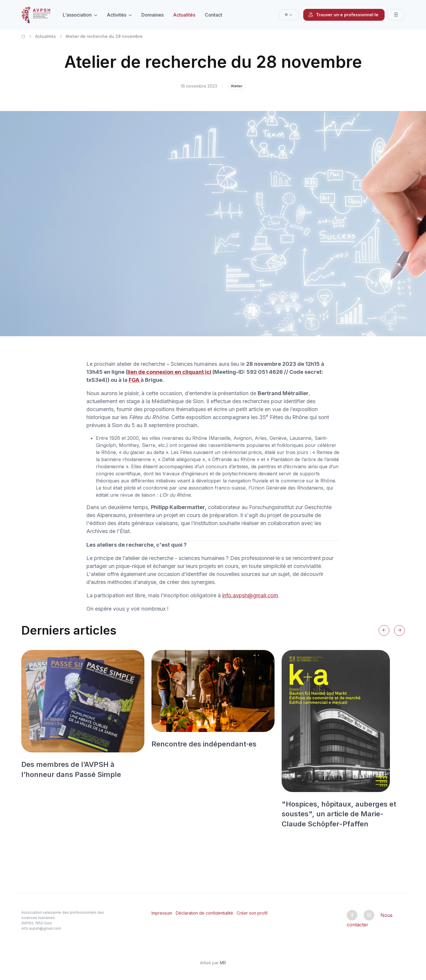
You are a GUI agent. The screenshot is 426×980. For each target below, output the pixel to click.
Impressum (162, 913)
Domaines (153, 15)
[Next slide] (399, 630)
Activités (117, 15)
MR (223, 963)
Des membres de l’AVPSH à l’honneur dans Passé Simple (71, 769)
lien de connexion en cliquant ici (169, 372)
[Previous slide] (384, 630)
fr (287, 15)
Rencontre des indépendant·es (204, 744)
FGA (135, 380)
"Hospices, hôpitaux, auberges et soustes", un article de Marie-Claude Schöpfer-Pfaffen (339, 814)
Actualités (184, 15)
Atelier (237, 86)
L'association (77, 15)
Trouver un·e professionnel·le (343, 15)
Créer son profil (252, 913)
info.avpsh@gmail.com (250, 595)
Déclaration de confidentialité (204, 913)
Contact (213, 15)
